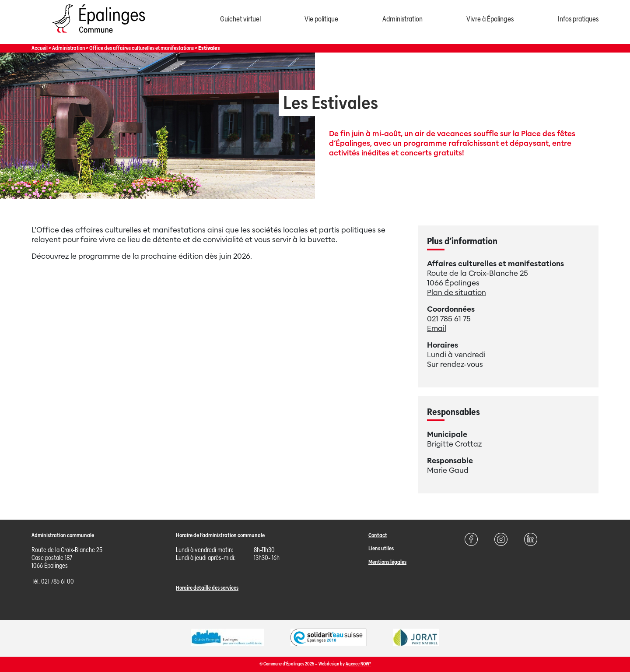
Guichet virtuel (240, 19)
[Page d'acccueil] (98, 35)
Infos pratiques (578, 19)
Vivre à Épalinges (490, 19)
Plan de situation (457, 293)
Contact (378, 535)
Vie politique (321, 19)
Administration (402, 19)
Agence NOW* (358, 664)
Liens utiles (381, 548)
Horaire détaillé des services (207, 588)
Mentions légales (387, 562)
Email (437, 329)
